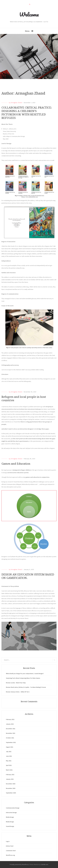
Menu (27, 31)
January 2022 (10, 724)
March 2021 (9, 770)
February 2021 (10, 775)
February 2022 (10, 719)
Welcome (29, 14)
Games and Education (16, 464)
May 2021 (9, 761)
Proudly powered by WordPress (19, 864)
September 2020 (11, 793)
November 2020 (11, 788)
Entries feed (10, 846)
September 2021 (11, 742)
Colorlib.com (44, 864)
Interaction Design (11, 813)
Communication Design (13, 808)
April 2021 (9, 765)
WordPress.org (10, 855)
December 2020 (11, 784)
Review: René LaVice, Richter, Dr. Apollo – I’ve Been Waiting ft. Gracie (26, 687)
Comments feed (11, 851)
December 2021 (11, 729)
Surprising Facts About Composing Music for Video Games (23, 678)
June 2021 (9, 756)
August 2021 (10, 747)
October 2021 (10, 738)
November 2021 (11, 733)
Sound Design (10, 826)
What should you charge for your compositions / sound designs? (25, 674)
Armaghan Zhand (16, 103)
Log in (8, 841)
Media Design (10, 817)
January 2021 (10, 779)
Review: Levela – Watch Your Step (16, 683)
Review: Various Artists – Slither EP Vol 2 (18, 692)
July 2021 (9, 752)
